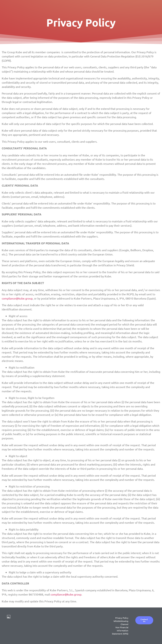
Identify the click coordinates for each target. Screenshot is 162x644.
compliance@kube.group (17, 298)
